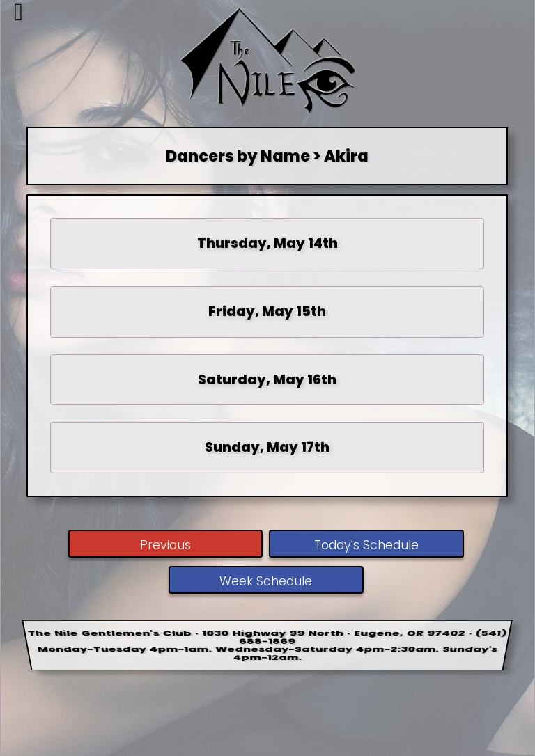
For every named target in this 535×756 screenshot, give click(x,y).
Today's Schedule (366, 545)
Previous (165, 545)
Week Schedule (266, 581)
